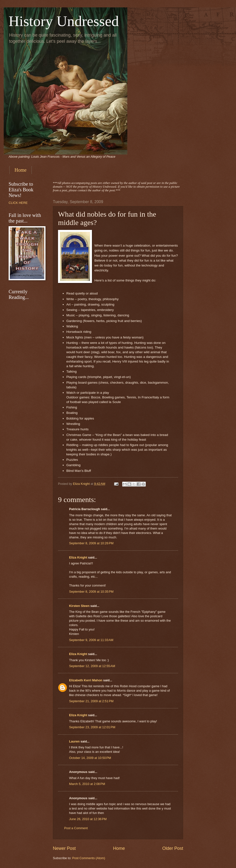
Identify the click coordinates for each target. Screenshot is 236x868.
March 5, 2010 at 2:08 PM (87, 784)
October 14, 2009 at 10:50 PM (90, 758)
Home (21, 170)
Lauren (74, 741)
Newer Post (64, 848)
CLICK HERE (18, 203)
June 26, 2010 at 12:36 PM (88, 819)
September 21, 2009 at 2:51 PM (91, 701)
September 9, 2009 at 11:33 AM (91, 640)
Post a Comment (76, 828)
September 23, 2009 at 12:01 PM (92, 727)
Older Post (173, 848)
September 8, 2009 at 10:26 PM (91, 543)
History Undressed (64, 21)
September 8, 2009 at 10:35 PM (91, 592)
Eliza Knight (78, 557)
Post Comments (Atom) (89, 858)
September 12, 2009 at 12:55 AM (92, 666)
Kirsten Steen (79, 606)
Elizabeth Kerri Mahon (86, 680)
